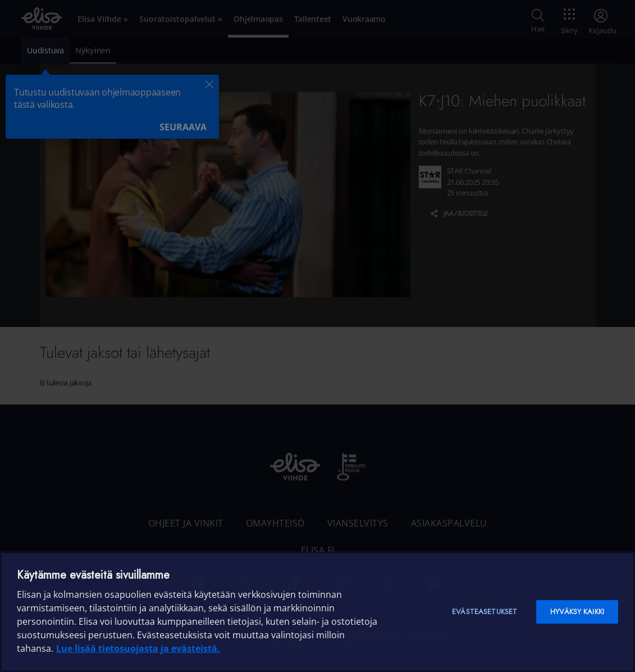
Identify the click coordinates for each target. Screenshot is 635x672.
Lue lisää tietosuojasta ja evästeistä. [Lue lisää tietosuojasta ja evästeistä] (138, 648)
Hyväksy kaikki (577, 612)
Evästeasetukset (485, 612)
